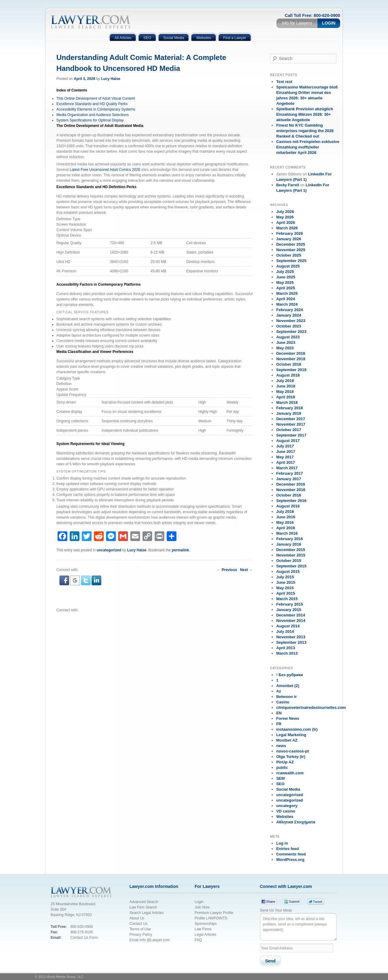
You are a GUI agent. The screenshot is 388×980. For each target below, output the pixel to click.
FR (279, 724)
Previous (227, 570)
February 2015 (289, 604)
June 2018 (286, 386)
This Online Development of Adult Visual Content (96, 98)
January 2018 (289, 413)
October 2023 (289, 326)
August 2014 (288, 626)
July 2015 (285, 577)
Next (246, 570)
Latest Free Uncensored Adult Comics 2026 (105, 170)
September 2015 (291, 566)
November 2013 (291, 637)
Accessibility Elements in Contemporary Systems (96, 109)
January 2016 (289, 544)
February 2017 (289, 473)
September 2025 (291, 261)
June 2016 (286, 517)
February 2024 (289, 310)
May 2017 (285, 457)
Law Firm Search (143, 907)
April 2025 (286, 288)
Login (329, 23)
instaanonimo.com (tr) (297, 729)
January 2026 (289, 239)
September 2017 (291, 435)
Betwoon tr (286, 697)
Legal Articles (205, 935)
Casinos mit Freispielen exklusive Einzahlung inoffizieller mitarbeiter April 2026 (308, 147)
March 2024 (287, 304)
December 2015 (291, 550)
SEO (280, 784)
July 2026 (285, 212)
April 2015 (286, 593)
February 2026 (289, 233)
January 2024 (289, 315)
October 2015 (289, 561)
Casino (283, 702)
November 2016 (291, 490)
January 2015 (289, 610)
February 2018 (289, 408)
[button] (65, 584)
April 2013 (286, 648)
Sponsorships (206, 924)
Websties (285, 817)
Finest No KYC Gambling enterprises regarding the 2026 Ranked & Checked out (305, 131)
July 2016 (285, 512)
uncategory (287, 806)
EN (279, 713)
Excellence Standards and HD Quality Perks (92, 104)
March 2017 (287, 468)
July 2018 (285, 381)
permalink (181, 550)
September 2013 (291, 642)
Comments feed (291, 854)
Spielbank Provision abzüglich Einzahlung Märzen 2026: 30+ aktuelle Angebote (305, 114)
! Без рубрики (289, 675)
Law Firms (203, 929)
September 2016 (291, 501)
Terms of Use (140, 929)
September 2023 (291, 332)
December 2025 (291, 244)
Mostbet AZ (287, 740)
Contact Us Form (84, 938)
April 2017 (286, 462)
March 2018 (287, 402)
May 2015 (285, 588)
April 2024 (286, 299)
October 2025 (289, 255)
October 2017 (289, 430)
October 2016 (289, 495)
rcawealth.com (290, 773)
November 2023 (291, 321)
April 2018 (286, 397)
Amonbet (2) (288, 686)
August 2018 (288, 375)
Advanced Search (144, 902)
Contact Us (138, 924)
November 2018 (291, 359)
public (282, 767)
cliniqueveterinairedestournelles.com (311, 708)
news (281, 746)
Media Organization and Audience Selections (93, 115)
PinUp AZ (285, 762)
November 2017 (291, 424)
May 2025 (285, 282)
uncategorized (109, 550)
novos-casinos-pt (293, 751)
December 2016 (291, 484)
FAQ (198, 940)
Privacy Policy (141, 935)
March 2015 (287, 599)
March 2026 (287, 228)
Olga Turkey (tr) (291, 757)
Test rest (284, 82)
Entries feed (287, 849)
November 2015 (291, 555)
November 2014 (291, 621)
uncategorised (290, 795)
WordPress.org (290, 860)
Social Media (288, 789)
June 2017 (286, 452)
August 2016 (288, 506)
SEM (280, 778)
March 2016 (287, 533)
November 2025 (291, 250)
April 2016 (286, 528)
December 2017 (291, 419)
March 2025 (287, 293)
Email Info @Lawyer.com (150, 940)
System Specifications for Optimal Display (90, 120)
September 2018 (291, 370)
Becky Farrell (288, 185)
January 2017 (289, 479)
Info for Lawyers (297, 23)
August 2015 (288, 571)
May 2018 (285, 392)
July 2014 (285, 631)
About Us (137, 918)
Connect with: (67, 610)
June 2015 (286, 582)
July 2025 (285, 272)
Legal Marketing (291, 735)
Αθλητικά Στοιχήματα (296, 822)
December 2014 (291, 615)
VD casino (286, 811)
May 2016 (285, 522)
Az (279, 691)
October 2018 (289, 364)
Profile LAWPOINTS (211, 918)
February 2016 (289, 539)
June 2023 (286, 342)
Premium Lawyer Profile (214, 913)
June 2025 (286, 277)
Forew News (288, 718)
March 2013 (287, 653)
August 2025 (288, 266)
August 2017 (288, 441)
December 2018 (291, 353)
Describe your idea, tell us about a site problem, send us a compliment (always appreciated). (298, 927)
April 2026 (286, 223)
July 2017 (285, 446)
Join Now (202, 907)
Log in (282, 843)
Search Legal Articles (147, 913)
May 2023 (285, 348)
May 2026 (285, 217)
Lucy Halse (110, 79)
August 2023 (288, 337)
